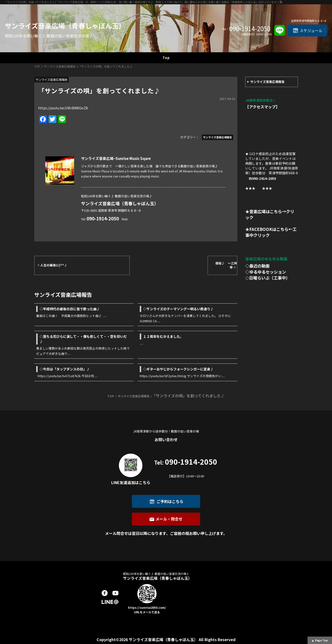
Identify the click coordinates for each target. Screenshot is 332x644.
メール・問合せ (169, 519)
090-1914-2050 (250, 29)
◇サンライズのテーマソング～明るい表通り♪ (182, 309)
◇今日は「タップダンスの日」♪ (65, 369)
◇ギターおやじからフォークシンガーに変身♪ (178, 369)
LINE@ (110, 602)
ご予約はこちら (170, 501)
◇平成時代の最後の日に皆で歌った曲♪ (70, 309)
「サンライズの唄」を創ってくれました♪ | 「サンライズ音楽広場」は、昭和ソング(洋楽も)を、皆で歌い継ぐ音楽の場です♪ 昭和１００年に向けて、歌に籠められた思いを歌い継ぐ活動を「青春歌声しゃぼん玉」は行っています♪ (142, 2)
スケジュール (311, 30)
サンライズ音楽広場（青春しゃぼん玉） (65, 26)
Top (166, 58)
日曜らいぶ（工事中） (269, 278)
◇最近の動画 (257, 266)
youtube (115, 593)
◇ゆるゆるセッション (266, 272)
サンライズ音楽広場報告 (267, 82)
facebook (105, 593)
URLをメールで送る (147, 612)
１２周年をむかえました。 (163, 336)
